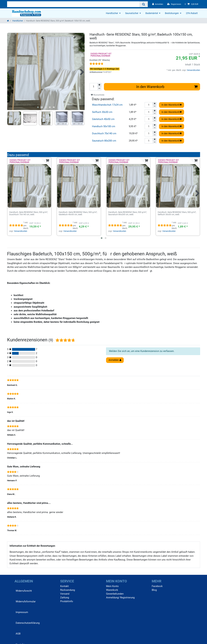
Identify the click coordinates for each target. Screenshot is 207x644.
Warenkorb (112, 590)
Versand (65, 594)
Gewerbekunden (115, 594)
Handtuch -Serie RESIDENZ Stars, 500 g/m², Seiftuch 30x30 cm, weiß (177, 213)
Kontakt (64, 586)
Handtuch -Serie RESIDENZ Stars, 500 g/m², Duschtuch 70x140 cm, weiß (28, 213)
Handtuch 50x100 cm (104, 126)
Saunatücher (132, 13)
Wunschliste (98, 95)
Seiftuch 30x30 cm (102, 112)
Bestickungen (172, 13)
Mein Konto (112, 586)
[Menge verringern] (99, 89)
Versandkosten (193, 70)
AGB (18, 634)
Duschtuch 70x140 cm (104, 133)
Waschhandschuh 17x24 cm (107, 105)
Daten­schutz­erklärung (28, 623)
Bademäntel (152, 13)
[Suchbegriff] (73, 4)
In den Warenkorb (167, 87)
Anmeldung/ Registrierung (120, 598)
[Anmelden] (158, 4)
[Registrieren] (174, 4)
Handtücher (112, 13)
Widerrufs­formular (26, 601)
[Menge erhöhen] (99, 85)
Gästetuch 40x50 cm (103, 119)
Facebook (157, 586)
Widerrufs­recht (24, 591)
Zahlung (65, 598)
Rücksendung (68, 590)
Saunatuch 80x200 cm (104, 141)
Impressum (22, 612)
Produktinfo (67, 601)
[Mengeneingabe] (94, 87)
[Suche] (144, 4)
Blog (154, 590)
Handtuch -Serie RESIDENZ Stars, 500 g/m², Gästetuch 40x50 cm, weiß (78, 213)
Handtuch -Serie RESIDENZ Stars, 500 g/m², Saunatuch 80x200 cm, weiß (127, 213)
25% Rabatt (192, 13)
